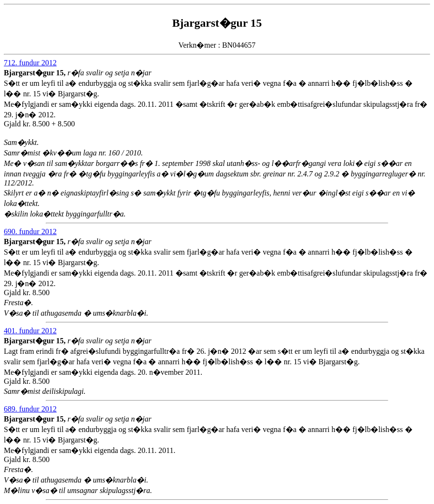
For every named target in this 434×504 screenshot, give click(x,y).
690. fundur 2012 (30, 231)
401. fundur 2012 (30, 331)
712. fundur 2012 (30, 63)
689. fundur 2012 (30, 409)
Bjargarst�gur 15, (36, 73)
